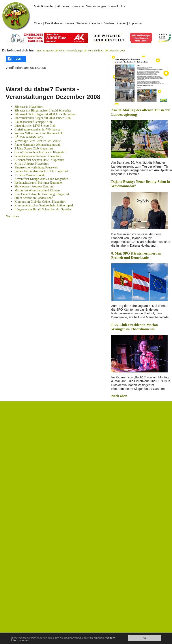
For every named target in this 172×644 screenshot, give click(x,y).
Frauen (70, 23)
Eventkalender (54, 23)
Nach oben (12, 216)
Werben (109, 23)
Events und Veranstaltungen (89, 6)
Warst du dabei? (96, 51)
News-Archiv (117, 6)
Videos (38, 23)
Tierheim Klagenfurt (89, 23)
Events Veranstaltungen (71, 51)
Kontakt (121, 23)
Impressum (136, 23)
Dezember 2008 (117, 51)
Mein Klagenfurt (44, 6)
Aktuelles (63, 6)
